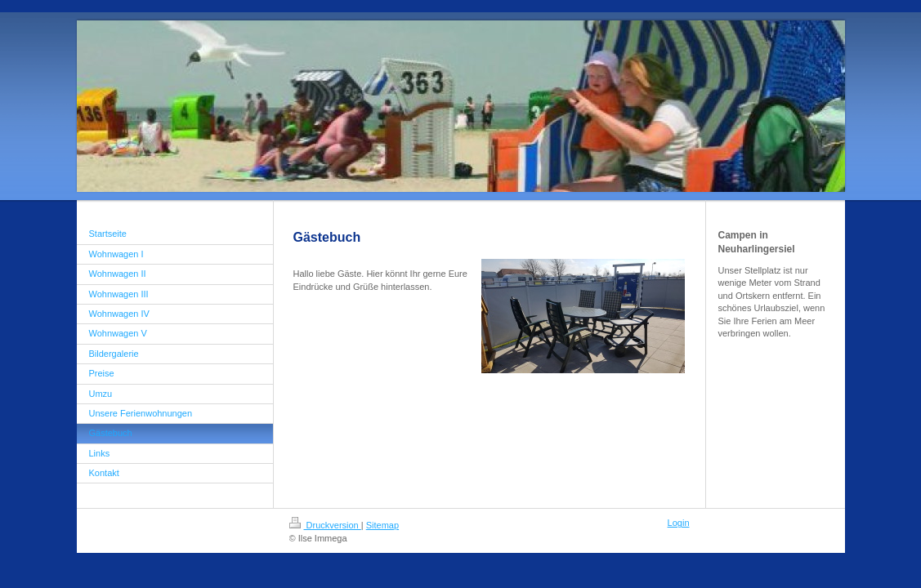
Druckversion (325, 525)
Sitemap (382, 525)
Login (679, 523)
